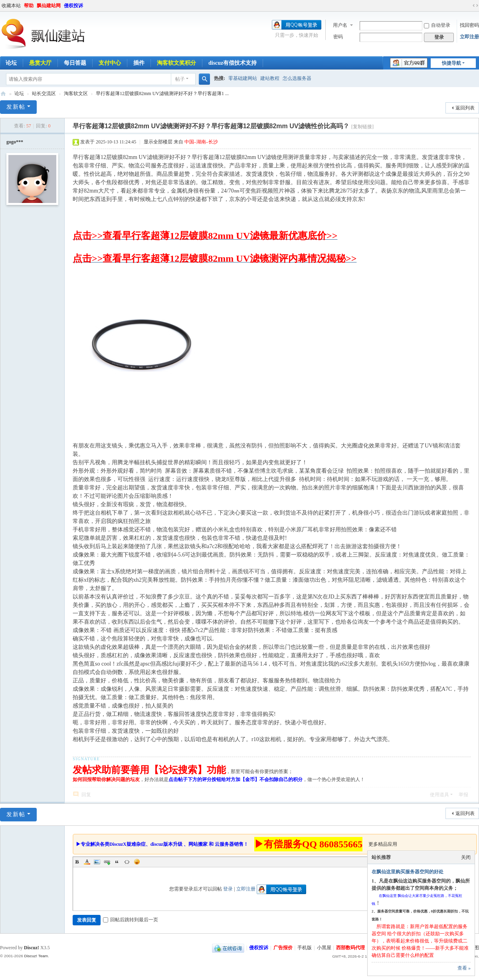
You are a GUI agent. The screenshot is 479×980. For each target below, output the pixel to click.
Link (107, 862)
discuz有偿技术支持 (233, 63)
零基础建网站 (243, 78)
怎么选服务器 (297, 78)
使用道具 (439, 795)
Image (97, 862)
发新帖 (16, 107)
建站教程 (270, 78)
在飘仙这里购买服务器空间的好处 (408, 872)
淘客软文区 (76, 93)
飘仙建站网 (49, 6)
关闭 (466, 857)
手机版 (305, 948)
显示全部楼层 (158, 142)
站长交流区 (44, 93)
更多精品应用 (383, 844)
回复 (86, 795)
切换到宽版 (475, 6)
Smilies (137, 862)
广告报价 (283, 948)
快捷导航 (451, 63)
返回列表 (465, 108)
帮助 (29, 6)
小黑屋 (324, 948)
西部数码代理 (350, 948)
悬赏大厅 (40, 63)
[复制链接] (362, 127)
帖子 (180, 79)
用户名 (340, 25)
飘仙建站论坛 (3, 94)
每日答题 (75, 63)
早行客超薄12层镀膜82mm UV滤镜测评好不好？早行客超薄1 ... (162, 93)
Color (87, 862)
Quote (117, 862)
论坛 (19, 93)
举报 (463, 795)
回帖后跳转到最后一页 (131, 920)
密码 (338, 37)
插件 (139, 63)
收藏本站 (11, 6)
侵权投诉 (73, 6)
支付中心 (110, 63)
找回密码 (469, 25)
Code (127, 862)
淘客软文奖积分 (176, 63)
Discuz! (32, 948)
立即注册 (469, 37)
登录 (228, 889)
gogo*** (15, 142)
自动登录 (437, 25)
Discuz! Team (36, 956)
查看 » (464, 968)
